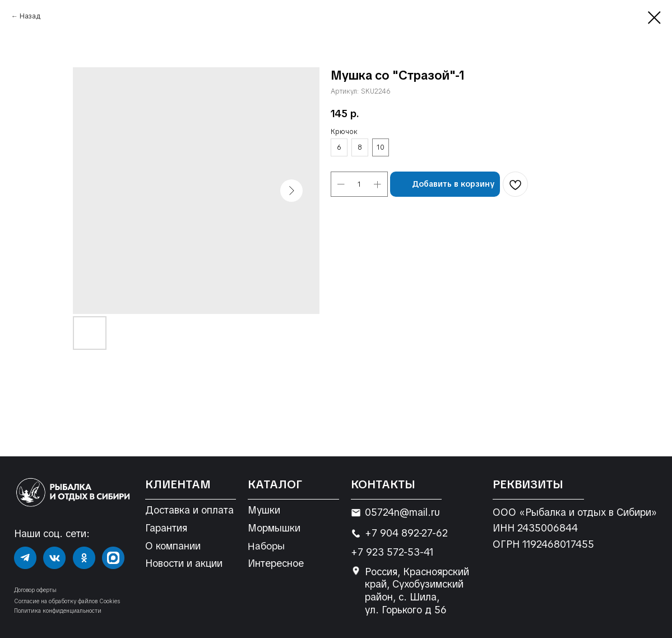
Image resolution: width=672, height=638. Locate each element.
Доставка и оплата (189, 510)
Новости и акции (184, 563)
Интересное (276, 563)
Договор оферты (35, 590)
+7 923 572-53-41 (392, 552)
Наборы (266, 546)
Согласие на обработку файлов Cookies (67, 601)
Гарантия (166, 528)
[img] (25, 558)
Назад (30, 16)
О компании (173, 546)
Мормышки (274, 528)
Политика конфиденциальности (58, 611)
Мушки (264, 510)
